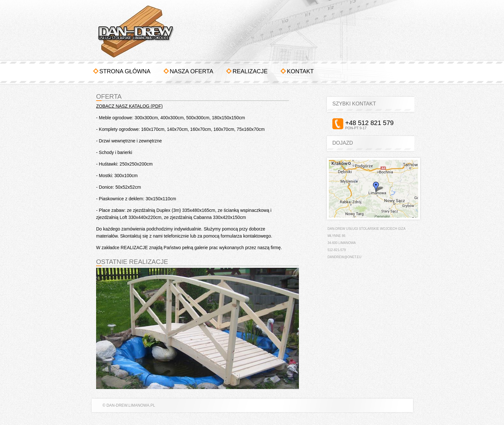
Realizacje (250, 71)
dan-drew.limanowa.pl (131, 405)
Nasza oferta (191, 71)
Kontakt (300, 71)
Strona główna (125, 71)
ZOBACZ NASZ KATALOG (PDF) (129, 106)
